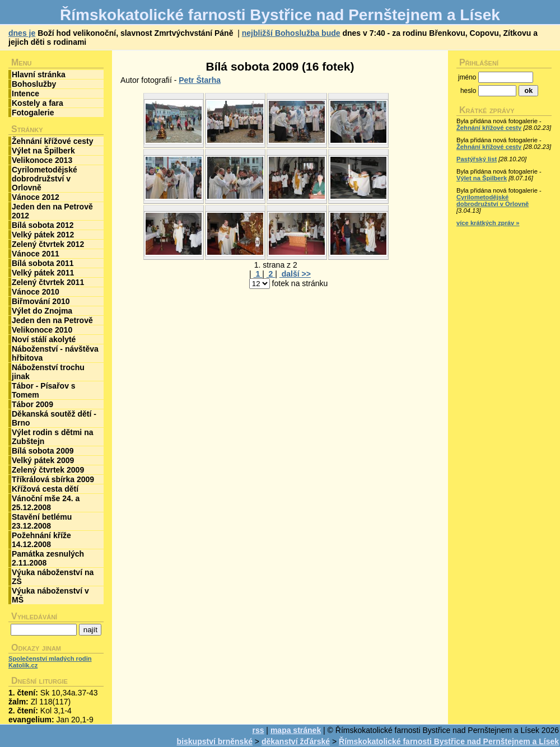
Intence (25, 94)
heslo (468, 91)
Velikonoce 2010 (42, 330)
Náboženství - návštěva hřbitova (55, 353)
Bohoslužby (34, 84)
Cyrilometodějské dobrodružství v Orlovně (45, 179)
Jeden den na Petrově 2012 (52, 211)
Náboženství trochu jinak (48, 372)
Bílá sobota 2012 (43, 225)
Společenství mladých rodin (50, 659)
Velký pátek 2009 (43, 460)
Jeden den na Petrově (52, 320)
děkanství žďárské (296, 741)
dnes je (22, 33)
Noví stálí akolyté (44, 339)
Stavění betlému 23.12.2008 (42, 521)
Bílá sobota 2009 (43, 451)
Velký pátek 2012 (43, 235)
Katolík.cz (23, 665)
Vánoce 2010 (36, 292)
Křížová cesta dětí (45, 489)
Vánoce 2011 (36, 254)
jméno (467, 77)
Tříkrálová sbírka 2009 (53, 479)
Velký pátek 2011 (43, 273)
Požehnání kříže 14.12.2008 (41, 540)
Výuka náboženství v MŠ (50, 595)
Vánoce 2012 (36, 197)
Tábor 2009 (32, 404)
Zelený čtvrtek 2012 (48, 244)
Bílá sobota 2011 (43, 263)
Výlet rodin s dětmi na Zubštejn (52, 437)
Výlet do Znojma (42, 311)
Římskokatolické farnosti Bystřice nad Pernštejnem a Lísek (449, 741)
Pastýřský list (477, 159)
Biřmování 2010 (41, 301)
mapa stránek (296, 730)
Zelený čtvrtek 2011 (48, 282)
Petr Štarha (200, 80)
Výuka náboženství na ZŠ (53, 577)
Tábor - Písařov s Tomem (44, 390)
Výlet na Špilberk (43, 151)
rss (258, 730)
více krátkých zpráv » (488, 223)
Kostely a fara (38, 103)
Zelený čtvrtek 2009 (48, 470)
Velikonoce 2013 (42, 160)
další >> (295, 274)
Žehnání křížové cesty (53, 141)
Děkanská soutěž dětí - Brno (54, 418)
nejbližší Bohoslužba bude (291, 33)
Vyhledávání (34, 616)
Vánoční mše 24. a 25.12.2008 (46, 503)
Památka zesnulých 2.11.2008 (48, 558)
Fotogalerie (33, 113)
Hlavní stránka (39, 74)
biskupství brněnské (215, 741)
